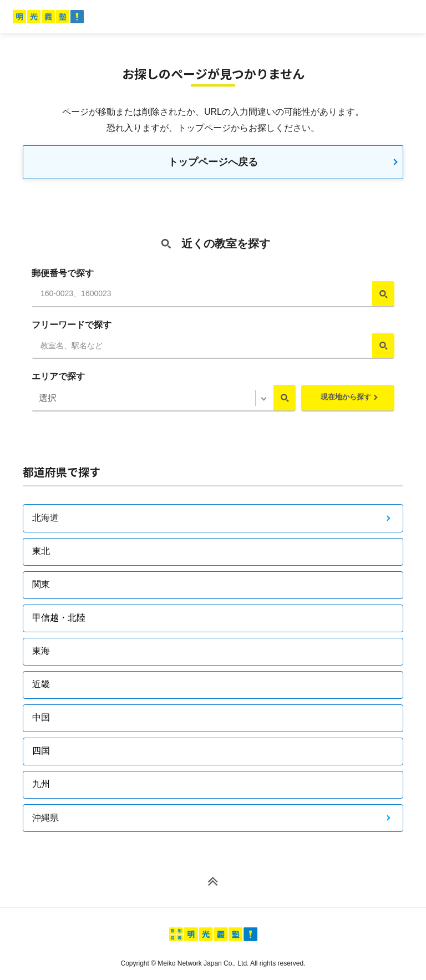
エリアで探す (58, 376)
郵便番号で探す (63, 273)
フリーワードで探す (72, 325)
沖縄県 (45, 818)
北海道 (45, 518)
